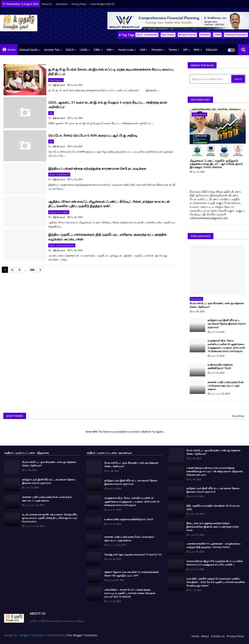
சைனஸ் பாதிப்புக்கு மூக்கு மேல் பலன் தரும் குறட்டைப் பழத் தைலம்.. (226, 386)
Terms (173, 50)
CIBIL (97, 50)
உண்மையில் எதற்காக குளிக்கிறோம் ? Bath (220, 366)
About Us (47, 4)
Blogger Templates (32, 635)
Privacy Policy (79, 4)
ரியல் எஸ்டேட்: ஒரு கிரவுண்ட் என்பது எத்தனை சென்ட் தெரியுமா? (217, 305)
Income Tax (52, 50)
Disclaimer (62, 4)
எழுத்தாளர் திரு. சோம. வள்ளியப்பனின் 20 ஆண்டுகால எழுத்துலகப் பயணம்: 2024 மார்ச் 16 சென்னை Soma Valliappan (226, 346)
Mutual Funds (29, 50)
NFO (197, 50)
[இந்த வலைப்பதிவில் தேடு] (211, 79)
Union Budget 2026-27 (102, 4)
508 (32, 270)
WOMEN (205, 35)
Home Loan (126, 50)
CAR (142, 50)
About (205, 636)
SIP (185, 50)
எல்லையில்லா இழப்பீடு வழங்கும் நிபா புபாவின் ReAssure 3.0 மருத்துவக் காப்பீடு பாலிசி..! (215, 563)
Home (12, 50)
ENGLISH (212, 50)
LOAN (217, 35)
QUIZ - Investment (147, 35)
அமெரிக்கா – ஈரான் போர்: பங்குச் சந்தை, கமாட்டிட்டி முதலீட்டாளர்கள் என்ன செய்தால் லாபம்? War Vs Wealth (130, 593)
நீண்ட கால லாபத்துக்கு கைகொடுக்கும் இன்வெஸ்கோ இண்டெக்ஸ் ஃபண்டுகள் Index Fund (213, 527)
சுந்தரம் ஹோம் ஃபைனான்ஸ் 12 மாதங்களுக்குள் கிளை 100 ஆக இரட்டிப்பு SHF (132, 574)
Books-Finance (187, 35)
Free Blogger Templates (82, 635)
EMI (109, 50)
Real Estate (168, 35)
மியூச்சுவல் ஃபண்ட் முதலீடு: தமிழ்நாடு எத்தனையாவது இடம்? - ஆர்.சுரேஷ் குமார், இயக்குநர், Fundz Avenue (216, 164)
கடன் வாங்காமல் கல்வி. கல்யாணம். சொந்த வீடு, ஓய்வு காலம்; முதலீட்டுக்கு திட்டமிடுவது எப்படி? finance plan (50, 518)
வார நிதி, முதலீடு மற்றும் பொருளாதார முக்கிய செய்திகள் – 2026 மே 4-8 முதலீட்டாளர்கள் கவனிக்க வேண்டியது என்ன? (216, 582)
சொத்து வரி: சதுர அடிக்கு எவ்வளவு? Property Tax (133, 554)
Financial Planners (236, 35)
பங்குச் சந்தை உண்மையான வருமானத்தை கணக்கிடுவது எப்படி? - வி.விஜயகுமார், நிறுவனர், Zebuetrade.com (215, 471)
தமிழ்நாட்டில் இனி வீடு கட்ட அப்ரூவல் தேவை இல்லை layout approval (227, 324)
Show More (238, 416)
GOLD (70, 50)
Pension (157, 50)
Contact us (218, 636)
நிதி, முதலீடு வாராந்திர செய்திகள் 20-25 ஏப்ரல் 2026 (213, 507)
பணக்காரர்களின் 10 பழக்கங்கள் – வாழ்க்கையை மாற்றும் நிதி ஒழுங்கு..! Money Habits (213, 545)
